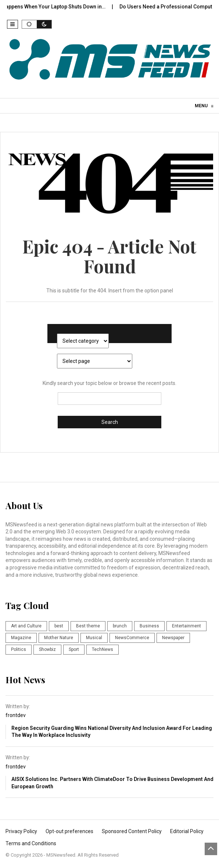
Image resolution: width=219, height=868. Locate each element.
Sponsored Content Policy (132, 831)
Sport (74, 649)
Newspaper (173, 638)
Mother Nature (59, 638)
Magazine (21, 638)
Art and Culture (26, 626)
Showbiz (47, 649)
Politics (19, 649)
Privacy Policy (21, 831)
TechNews (103, 649)
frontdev (16, 715)
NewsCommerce (132, 638)
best (59, 626)
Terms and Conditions (31, 843)
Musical (94, 638)
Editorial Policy (187, 831)
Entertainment (186, 626)
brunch (120, 626)
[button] (12, 24)
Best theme (88, 626)
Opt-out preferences (69, 831)
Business (149, 626)
